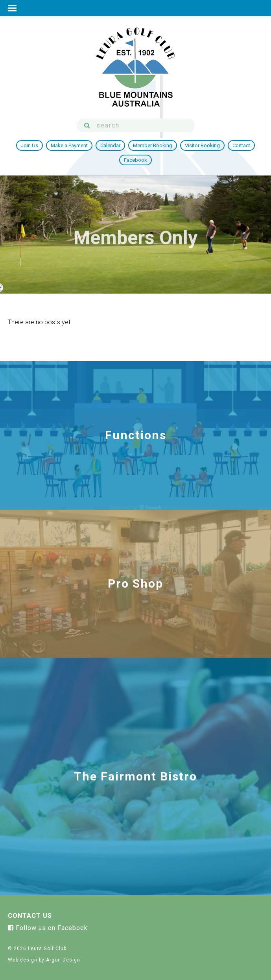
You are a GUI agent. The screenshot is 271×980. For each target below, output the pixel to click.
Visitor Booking (202, 145)
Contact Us (30, 916)
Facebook (135, 160)
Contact (241, 145)
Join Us (29, 145)
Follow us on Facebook (48, 928)
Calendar (110, 145)
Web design (23, 960)
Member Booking (153, 145)
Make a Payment (69, 145)
